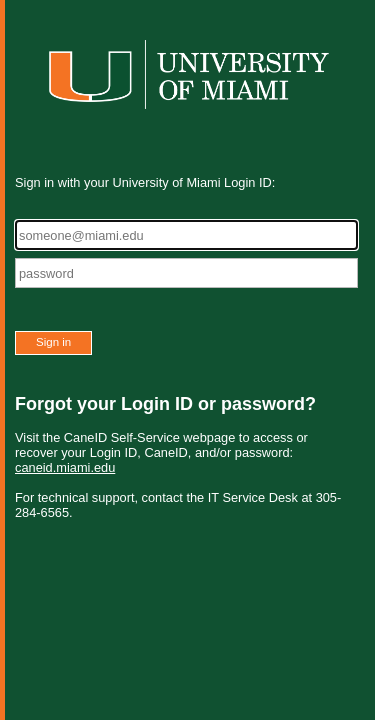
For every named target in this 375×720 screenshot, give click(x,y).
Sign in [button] (53, 342)
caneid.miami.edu (65, 467)
